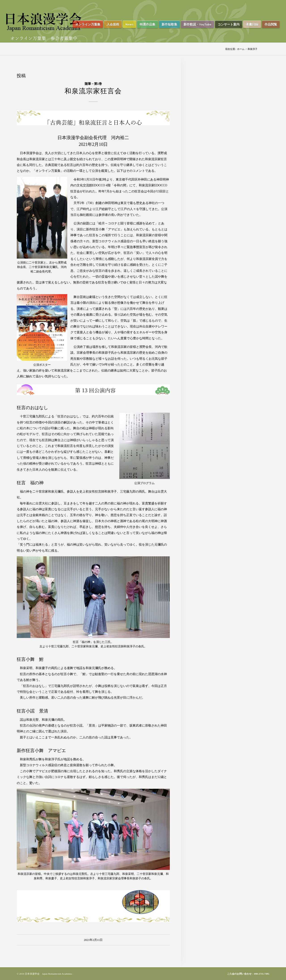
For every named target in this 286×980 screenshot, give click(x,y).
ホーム (241, 49)
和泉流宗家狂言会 (93, 91)
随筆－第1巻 (93, 84)
